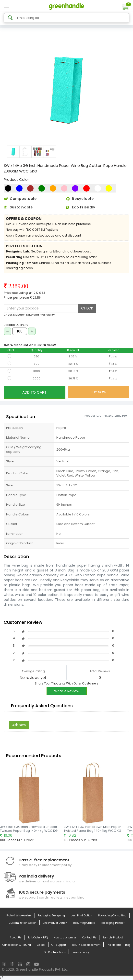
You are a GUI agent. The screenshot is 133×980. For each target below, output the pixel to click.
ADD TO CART (34, 392)
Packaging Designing (51, 916)
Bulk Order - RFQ (38, 938)
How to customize (65, 938)
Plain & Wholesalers (19, 916)
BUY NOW (99, 392)
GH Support (59, 945)
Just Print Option (82, 916)
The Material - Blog (119, 945)
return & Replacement (86, 945)
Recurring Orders (84, 923)
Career (41, 945)
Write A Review (67, 691)
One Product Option (55, 923)
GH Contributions (55, 952)
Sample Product (113, 938)
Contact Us (89, 938)
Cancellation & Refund (17, 945)
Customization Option (23, 923)
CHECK (87, 308)
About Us (16, 938)
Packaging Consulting (112, 916)
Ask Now (19, 725)
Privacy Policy (80, 952)
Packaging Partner (113, 923)
